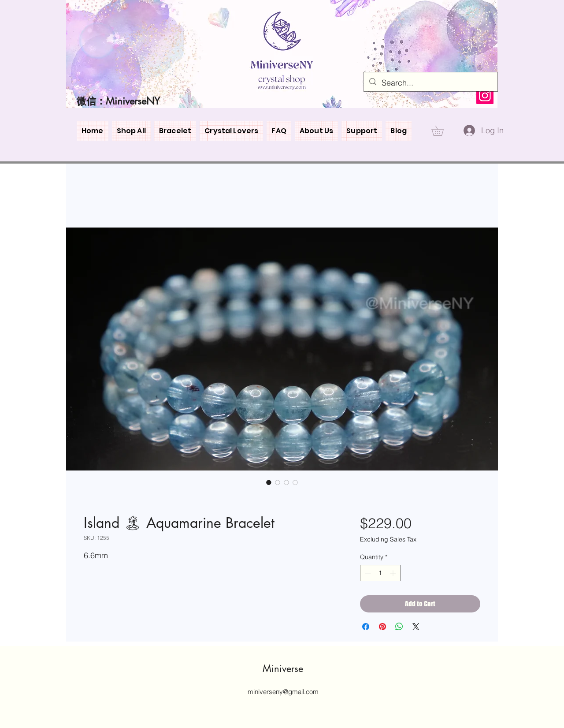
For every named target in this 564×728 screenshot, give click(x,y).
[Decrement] (367, 573)
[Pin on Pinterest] (382, 627)
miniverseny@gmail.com (283, 692)
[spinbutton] (380, 573)
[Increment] (394, 573)
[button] (442, 131)
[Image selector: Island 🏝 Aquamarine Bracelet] (269, 482)
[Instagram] (485, 95)
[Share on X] (416, 627)
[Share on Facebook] (366, 627)
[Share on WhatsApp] (399, 627)
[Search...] (430, 83)
